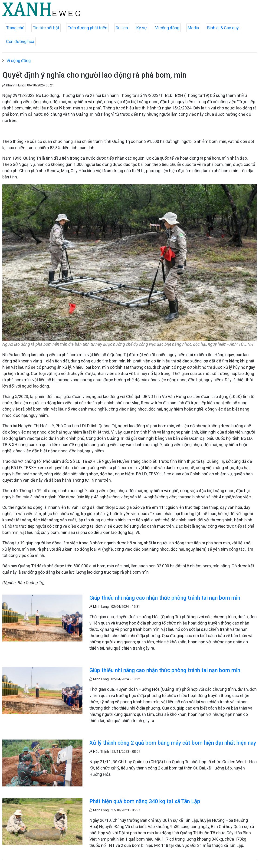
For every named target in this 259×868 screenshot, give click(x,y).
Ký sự (142, 28)
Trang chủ (15, 28)
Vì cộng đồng (167, 28)
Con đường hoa (20, 41)
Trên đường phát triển (87, 28)
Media (193, 28)
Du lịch (122, 28)
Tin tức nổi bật (46, 28)
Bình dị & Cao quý (223, 28)
